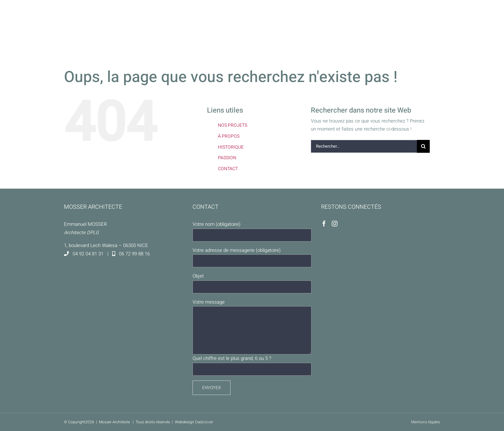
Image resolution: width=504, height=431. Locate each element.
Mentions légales (426, 422)
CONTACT (228, 169)
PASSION (227, 158)
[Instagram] (335, 224)
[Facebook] (324, 224)
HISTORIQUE (231, 147)
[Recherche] (423, 146)
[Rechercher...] (364, 146)
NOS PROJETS (233, 125)
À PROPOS (229, 136)
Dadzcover (204, 422)
